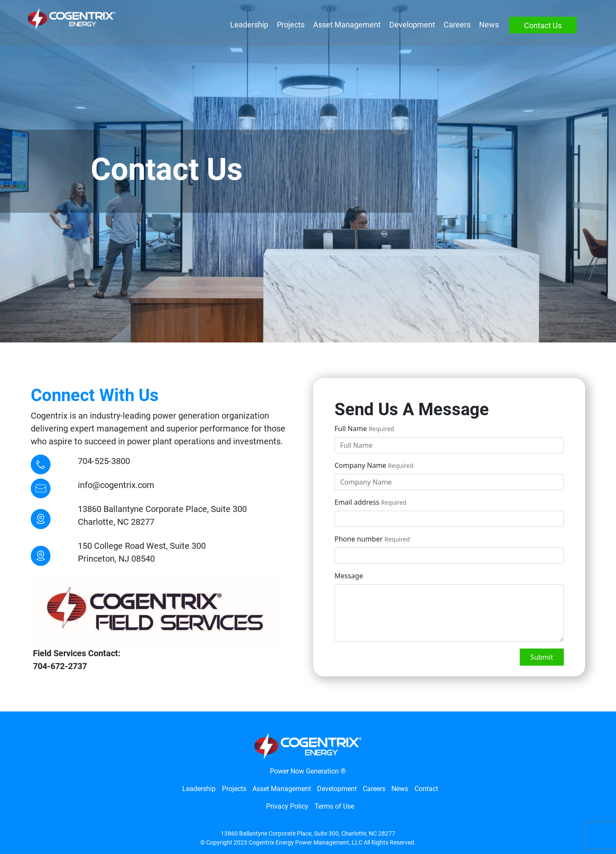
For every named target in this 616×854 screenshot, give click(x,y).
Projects (286, 25)
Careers (453, 25)
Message (349, 576)
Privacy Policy (287, 806)
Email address (357, 502)
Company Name (360, 465)
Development (408, 25)
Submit (542, 657)
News (485, 25)
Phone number (359, 539)
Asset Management (343, 25)
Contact (426, 789)
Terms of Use (334, 806)
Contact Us (539, 26)
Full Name (351, 428)
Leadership (245, 25)
